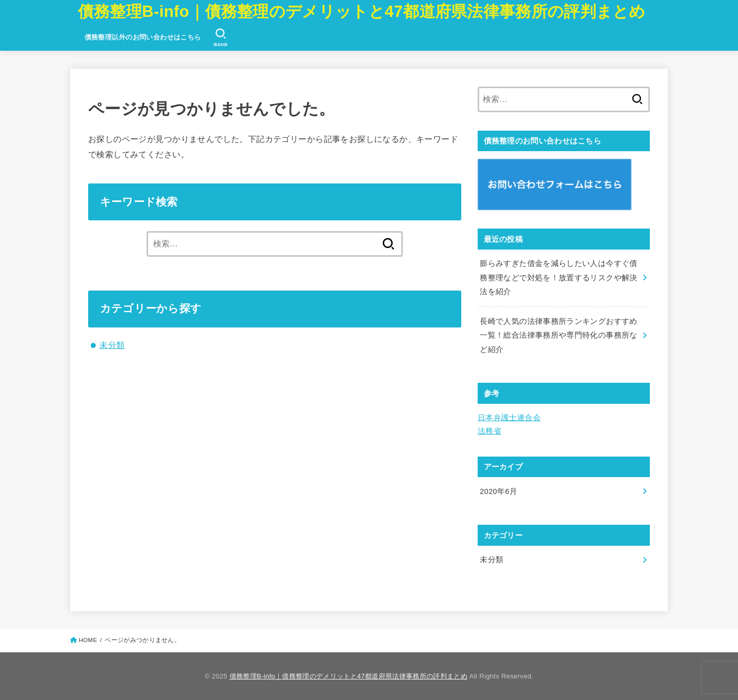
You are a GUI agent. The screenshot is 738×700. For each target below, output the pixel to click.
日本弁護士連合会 (509, 418)
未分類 (112, 345)
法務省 (489, 431)
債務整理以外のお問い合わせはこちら (143, 37)
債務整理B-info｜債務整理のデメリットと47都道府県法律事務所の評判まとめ (362, 12)
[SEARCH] (221, 37)
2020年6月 (498, 491)
